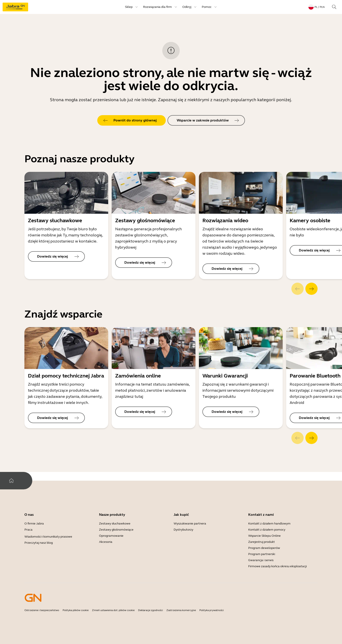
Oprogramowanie (111, 536)
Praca (28, 530)
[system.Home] (11, 481)
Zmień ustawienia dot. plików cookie (113, 610)
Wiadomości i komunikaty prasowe (48, 537)
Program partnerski (262, 554)
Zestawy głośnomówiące (116, 530)
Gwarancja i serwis (261, 560)
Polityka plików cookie (76, 610)
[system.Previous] (298, 289)
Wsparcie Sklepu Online (264, 536)
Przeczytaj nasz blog (39, 543)
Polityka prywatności (212, 610)
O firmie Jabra (34, 524)
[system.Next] (311, 289)
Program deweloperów (264, 548)
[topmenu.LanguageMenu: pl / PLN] (316, 7)
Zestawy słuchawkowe (115, 524)
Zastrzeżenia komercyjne (181, 610)
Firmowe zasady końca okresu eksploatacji (277, 566)
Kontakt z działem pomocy (267, 530)
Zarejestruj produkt (262, 542)
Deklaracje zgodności (150, 610)
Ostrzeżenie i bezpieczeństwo (42, 610)
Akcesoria (106, 542)
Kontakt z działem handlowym (269, 524)
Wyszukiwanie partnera (190, 524)
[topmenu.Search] (334, 7)
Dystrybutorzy (183, 530)
